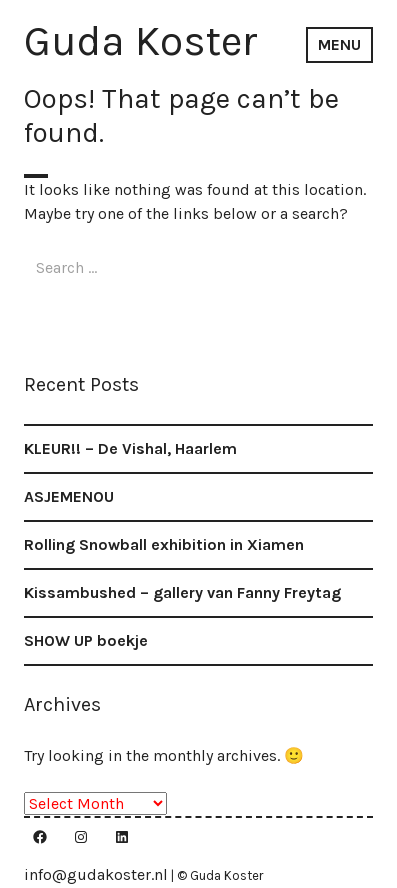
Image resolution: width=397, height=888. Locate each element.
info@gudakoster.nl (96, 874)
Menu (339, 44)
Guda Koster (141, 41)
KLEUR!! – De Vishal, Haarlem (130, 448)
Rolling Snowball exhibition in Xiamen (164, 544)
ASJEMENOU (69, 496)
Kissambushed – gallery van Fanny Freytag (182, 592)
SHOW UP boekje (86, 640)
